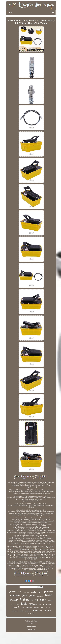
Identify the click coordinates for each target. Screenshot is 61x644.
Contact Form (31, 624)
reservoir (16, 607)
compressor (47, 604)
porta (17, 605)
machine (28, 611)
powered (29, 607)
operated (40, 596)
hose (49, 595)
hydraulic (26, 599)
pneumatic (49, 592)
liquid (13, 605)
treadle (33, 592)
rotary (50, 600)
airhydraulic (48, 608)
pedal (32, 596)
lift (36, 600)
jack (24, 604)
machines (36, 608)
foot (25, 595)
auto (35, 610)
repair (40, 592)
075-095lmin (27, 592)
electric (21, 611)
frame (47, 610)
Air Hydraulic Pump (31, 621)
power (13, 591)
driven (31, 613)
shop (40, 605)
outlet (20, 592)
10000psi (33, 604)
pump (14, 599)
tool (41, 611)
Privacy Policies (31, 627)
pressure (15, 611)
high (42, 608)
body (43, 600)
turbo (23, 608)
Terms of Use (31, 629)
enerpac (15, 595)
